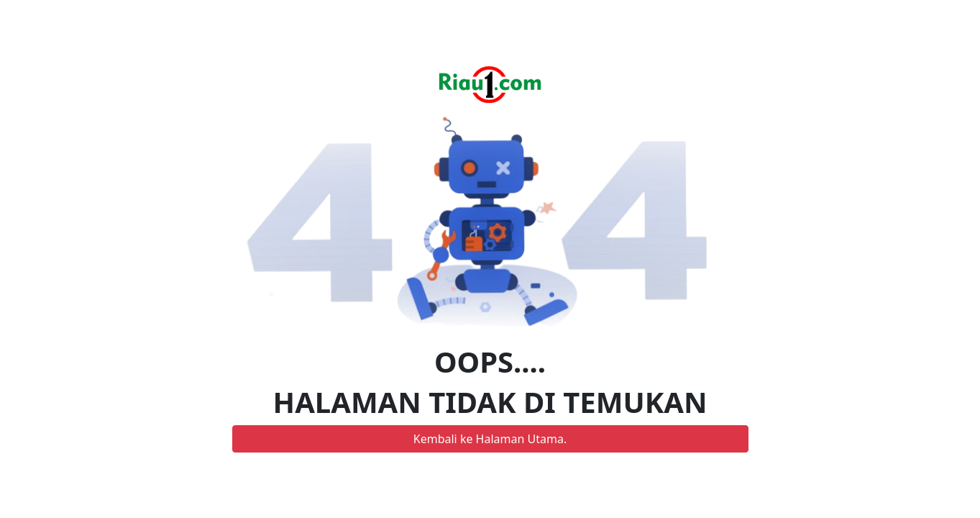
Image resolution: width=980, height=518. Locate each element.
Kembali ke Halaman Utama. (490, 439)
